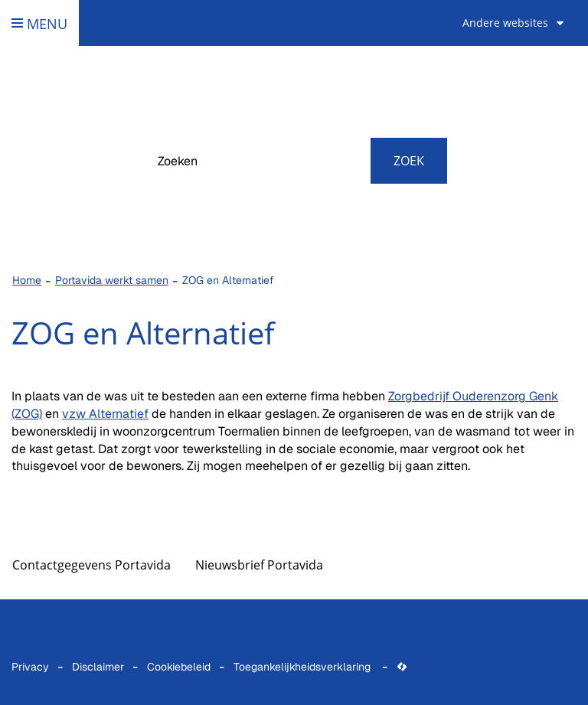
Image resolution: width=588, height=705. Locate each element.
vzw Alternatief (105, 414)
